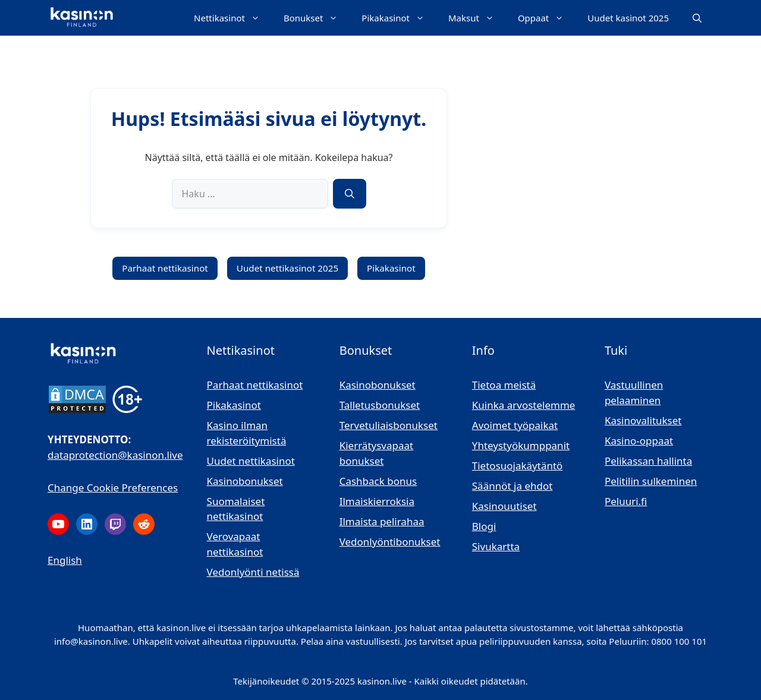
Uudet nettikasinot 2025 (287, 268)
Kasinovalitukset (643, 420)
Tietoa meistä (504, 385)
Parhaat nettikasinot (165, 268)
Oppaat (547, 18)
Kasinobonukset (245, 481)
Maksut (477, 18)
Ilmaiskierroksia (377, 501)
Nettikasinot (233, 18)
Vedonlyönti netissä (253, 572)
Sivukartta (496, 546)
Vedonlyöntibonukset (390, 542)
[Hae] (350, 194)
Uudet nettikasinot (251, 461)
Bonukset (317, 18)
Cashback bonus (378, 481)
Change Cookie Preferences (113, 488)
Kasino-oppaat (639, 441)
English (65, 560)
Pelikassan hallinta (648, 461)
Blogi (484, 526)
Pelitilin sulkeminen (651, 481)
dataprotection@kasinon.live (115, 455)
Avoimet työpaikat (515, 425)
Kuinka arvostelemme (524, 405)
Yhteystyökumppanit (521, 445)
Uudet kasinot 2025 (628, 18)
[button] (697, 18)
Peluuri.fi (626, 501)
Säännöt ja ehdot (512, 486)
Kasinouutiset (504, 506)
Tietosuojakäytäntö (518, 466)
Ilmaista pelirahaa (382, 521)
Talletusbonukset (380, 405)
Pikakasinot (399, 18)
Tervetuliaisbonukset (389, 425)
